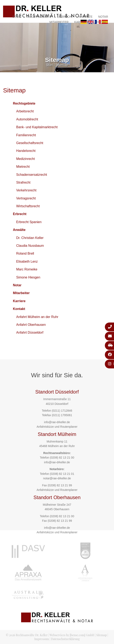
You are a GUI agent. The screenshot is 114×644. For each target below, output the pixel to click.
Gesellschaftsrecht (30, 143)
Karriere (82, 22)
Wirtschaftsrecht (28, 206)
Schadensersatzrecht (32, 175)
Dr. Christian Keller (30, 238)
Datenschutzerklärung (65, 639)
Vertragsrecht (26, 198)
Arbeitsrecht (25, 111)
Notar (103, 17)
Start (17, 17)
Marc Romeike (27, 269)
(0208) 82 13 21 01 (62, 474)
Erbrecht (65, 17)
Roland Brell (25, 253)
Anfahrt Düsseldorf (30, 332)
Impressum (42, 639)
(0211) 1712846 (62, 411)
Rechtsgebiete (39, 17)
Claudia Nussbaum (30, 246)
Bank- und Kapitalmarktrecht (37, 127)
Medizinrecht (26, 159)
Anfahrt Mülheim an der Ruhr (37, 317)
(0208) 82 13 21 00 (62, 458)
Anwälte (86, 17)
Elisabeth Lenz (27, 261)
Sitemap (62, 65)
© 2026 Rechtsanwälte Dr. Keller (27, 635)
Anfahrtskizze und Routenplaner (57, 427)
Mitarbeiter (59, 22)
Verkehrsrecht (26, 190)
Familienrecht (26, 135)
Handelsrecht (26, 151)
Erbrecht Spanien (29, 222)
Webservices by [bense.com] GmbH (72, 635)
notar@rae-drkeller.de (57, 478)
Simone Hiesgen (28, 277)
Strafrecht (23, 182)
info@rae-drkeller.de (57, 422)
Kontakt (101, 22)
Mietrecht (23, 167)
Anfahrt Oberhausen (31, 325)
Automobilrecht (27, 119)
